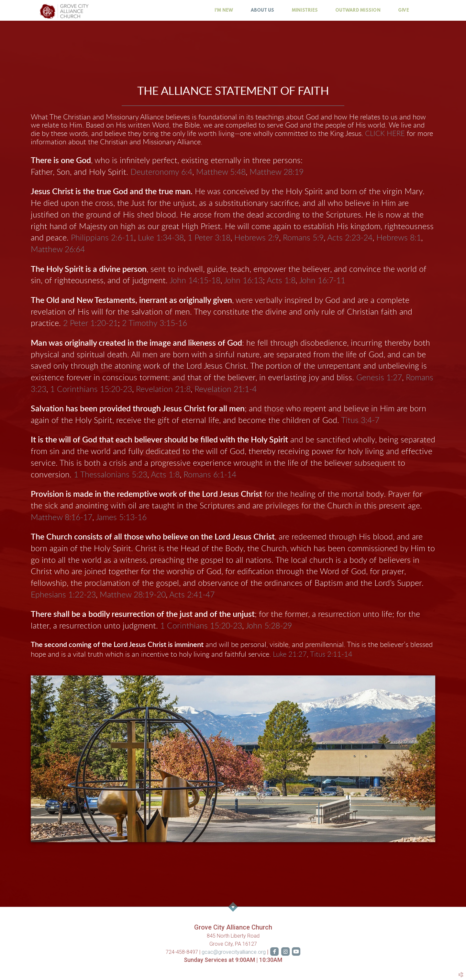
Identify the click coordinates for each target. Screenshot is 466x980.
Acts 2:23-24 (350, 238)
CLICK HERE (385, 134)
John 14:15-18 (195, 281)
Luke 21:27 (290, 655)
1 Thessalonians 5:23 (111, 475)
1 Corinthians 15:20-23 (91, 390)
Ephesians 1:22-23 (63, 595)
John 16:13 (243, 281)
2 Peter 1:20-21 (90, 323)
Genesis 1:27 (379, 378)
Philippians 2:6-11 (102, 238)
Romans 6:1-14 (210, 475)
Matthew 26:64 (58, 250)
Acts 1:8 (281, 281)
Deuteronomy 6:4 (161, 172)
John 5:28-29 (269, 626)
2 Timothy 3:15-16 (155, 323)
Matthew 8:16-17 (61, 518)
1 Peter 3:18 (209, 238)
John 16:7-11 (322, 281)
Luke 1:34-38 (161, 238)
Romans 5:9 (303, 238)
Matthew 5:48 (221, 172)
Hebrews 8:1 (399, 238)
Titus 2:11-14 (331, 655)
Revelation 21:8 (163, 390)
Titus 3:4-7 (360, 421)
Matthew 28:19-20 (133, 595)
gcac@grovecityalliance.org (234, 952)
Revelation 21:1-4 (226, 390)
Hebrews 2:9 (257, 238)
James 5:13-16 (121, 518)
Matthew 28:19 (277, 172)
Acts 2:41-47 (192, 595)
